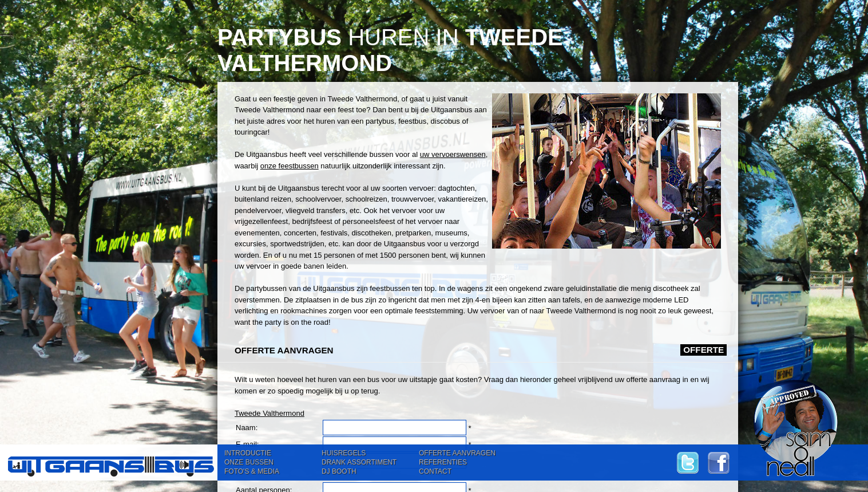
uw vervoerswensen (453, 154)
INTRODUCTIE (248, 453)
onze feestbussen (290, 166)
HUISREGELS (344, 453)
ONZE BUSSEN (249, 462)
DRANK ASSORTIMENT (359, 462)
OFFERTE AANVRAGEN (457, 453)
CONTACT (435, 471)
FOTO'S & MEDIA (252, 471)
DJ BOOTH (339, 471)
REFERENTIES (443, 462)
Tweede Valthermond (269, 413)
